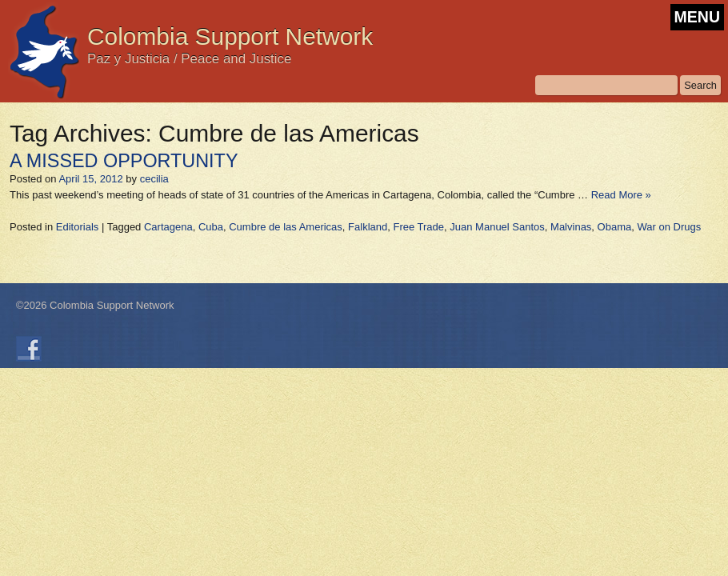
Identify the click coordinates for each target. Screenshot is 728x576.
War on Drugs (669, 227)
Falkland (368, 227)
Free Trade (418, 227)
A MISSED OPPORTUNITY (124, 161)
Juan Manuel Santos (497, 227)
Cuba (211, 227)
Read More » (621, 195)
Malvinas (571, 227)
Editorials (77, 227)
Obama (615, 227)
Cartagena (168, 227)
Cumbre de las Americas (286, 227)
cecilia (154, 179)
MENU (697, 17)
